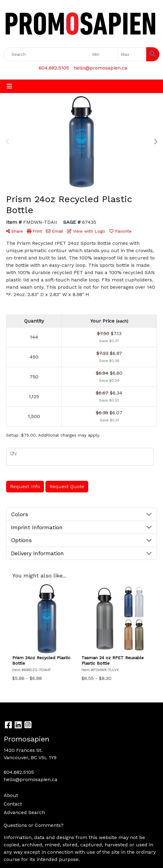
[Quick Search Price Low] (103, 54)
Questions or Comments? (34, 825)
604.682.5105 (54, 68)
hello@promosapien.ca (100, 68)
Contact (13, 804)
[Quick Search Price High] (132, 54)
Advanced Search (24, 812)
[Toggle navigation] (9, 86)
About (11, 795)
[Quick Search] (46, 54)
